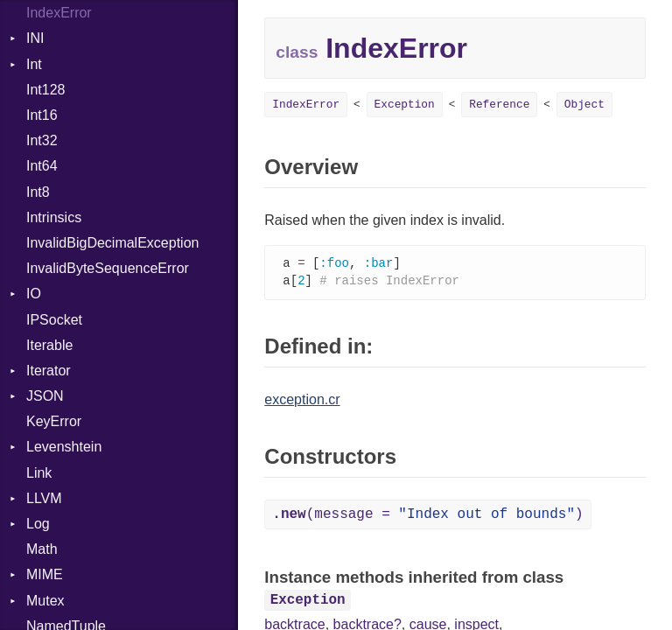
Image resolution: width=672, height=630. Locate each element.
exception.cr (302, 401)
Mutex (45, 601)
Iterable (49, 345)
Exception (405, 105)
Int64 (42, 166)
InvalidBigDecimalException (112, 243)
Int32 (42, 140)
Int (34, 64)
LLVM (44, 498)
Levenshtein (64, 447)
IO (34, 294)
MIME (45, 574)
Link (39, 473)
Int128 (45, 90)
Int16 (42, 115)
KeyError (54, 421)
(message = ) (427, 516)
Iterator (49, 371)
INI (35, 38)
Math (42, 549)
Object (584, 105)
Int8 (38, 192)
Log (38, 524)
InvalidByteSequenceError (108, 268)
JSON (45, 396)
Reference (499, 105)
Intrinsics (54, 217)
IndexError (59, 13)
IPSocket (54, 320)
